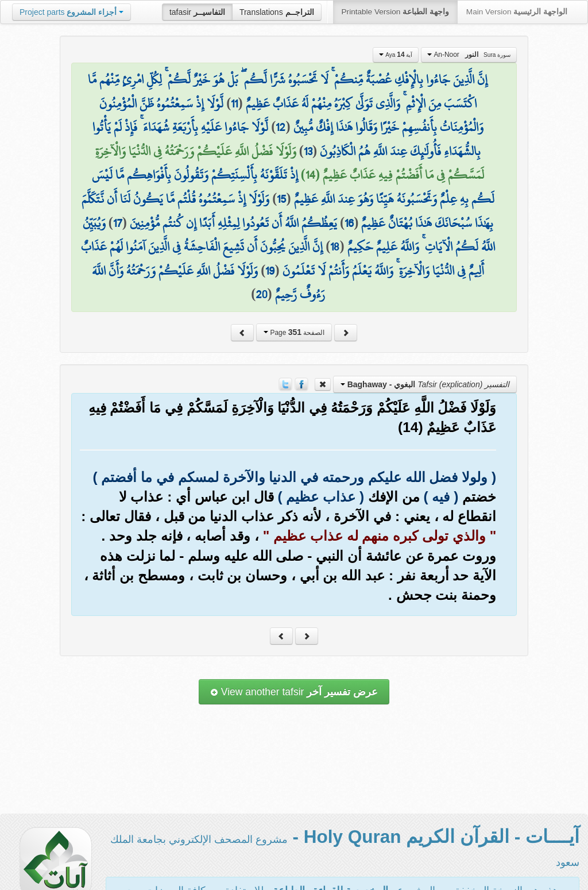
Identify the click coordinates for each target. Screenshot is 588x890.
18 (335, 246)
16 (349, 223)
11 (234, 103)
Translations (277, 12)
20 (261, 294)
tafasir (197, 12)
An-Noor (469, 55)
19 (270, 271)
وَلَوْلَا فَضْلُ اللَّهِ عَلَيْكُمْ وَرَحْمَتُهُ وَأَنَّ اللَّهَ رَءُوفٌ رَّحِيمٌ (208, 283)
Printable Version (395, 12)
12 (281, 127)
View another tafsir (294, 692)
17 (118, 223)
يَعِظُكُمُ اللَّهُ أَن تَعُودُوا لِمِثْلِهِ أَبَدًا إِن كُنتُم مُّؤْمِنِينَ (233, 223)
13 (308, 151)
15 (281, 199)
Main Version (517, 12)
